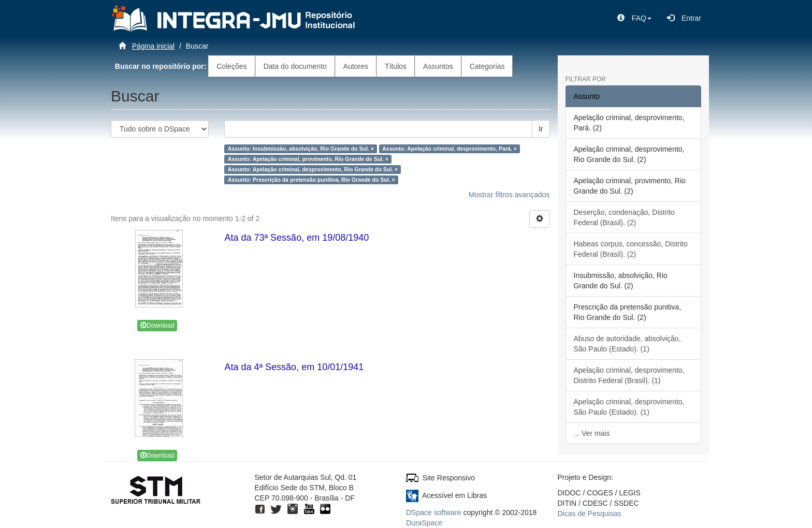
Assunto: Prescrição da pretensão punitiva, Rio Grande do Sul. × (311, 180)
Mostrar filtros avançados (509, 195)
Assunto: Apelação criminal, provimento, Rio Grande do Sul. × (308, 159)
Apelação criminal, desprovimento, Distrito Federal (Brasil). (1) (629, 375)
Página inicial (154, 46)
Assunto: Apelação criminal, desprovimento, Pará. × (450, 149)
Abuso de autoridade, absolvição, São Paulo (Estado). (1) (627, 344)
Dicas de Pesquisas (590, 514)
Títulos (396, 66)
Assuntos (438, 66)
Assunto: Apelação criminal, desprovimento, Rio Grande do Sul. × (313, 169)
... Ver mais (592, 433)
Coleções (231, 66)
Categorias (487, 66)
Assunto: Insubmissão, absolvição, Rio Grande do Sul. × (301, 149)
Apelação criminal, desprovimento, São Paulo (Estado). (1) (629, 407)
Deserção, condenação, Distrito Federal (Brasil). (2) (624, 217)
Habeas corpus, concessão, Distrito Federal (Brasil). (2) (631, 249)
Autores (356, 66)
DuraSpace (424, 523)
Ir (541, 129)
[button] (634, 18)
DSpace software (434, 512)
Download (157, 326)
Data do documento (295, 66)
